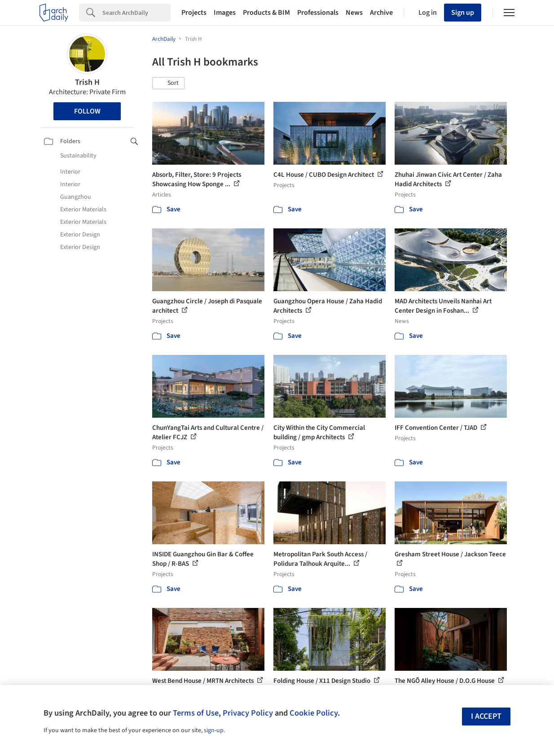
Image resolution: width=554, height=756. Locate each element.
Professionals (318, 13)
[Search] (136, 13)
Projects (194, 13)
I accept (486, 716)
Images (225, 13)
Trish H (87, 82)
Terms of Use (196, 713)
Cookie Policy (314, 713)
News (354, 13)
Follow (87, 111)
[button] (168, 83)
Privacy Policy (248, 713)
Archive (381, 13)
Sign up (463, 13)
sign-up (214, 730)
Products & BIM (266, 13)
